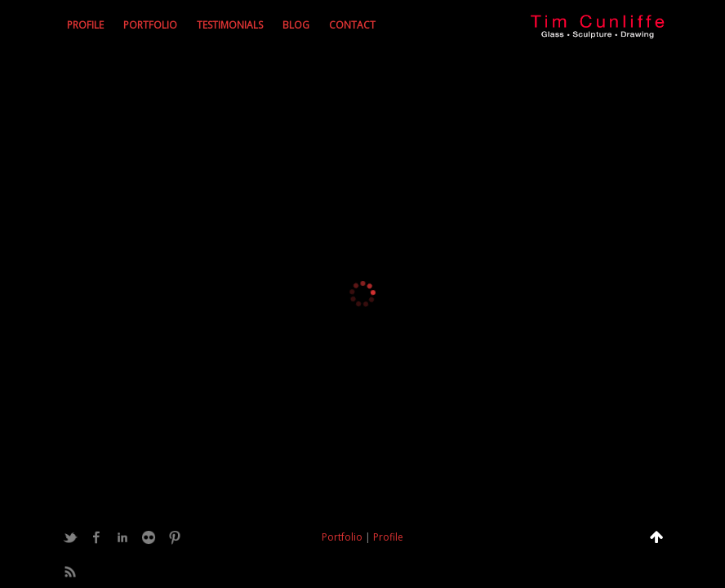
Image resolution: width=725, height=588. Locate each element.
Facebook (96, 537)
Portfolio (150, 25)
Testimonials (230, 25)
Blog (296, 25)
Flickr (149, 537)
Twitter (70, 537)
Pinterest (175, 537)
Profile (85, 25)
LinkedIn (122, 537)
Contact (352, 25)
